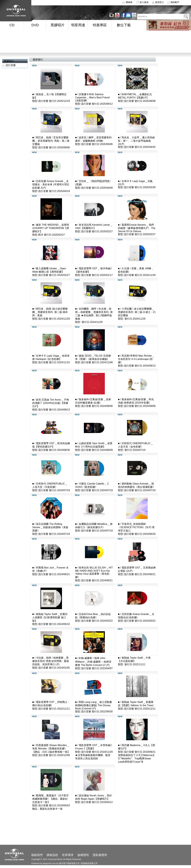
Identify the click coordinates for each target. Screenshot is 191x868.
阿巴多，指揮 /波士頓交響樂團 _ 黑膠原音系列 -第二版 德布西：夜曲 (50, 312)
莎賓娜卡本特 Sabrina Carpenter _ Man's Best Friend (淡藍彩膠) (92, 97)
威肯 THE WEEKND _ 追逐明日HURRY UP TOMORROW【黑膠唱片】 (51, 228)
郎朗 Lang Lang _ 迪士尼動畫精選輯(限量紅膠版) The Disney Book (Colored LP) (94, 705)
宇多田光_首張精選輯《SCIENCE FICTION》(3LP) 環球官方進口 (136, 527)
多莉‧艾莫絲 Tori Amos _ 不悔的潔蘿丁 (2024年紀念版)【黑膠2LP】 (51, 403)
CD (12, 25)
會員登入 (160, 2)
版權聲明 (83, 855)
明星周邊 (78, 25)
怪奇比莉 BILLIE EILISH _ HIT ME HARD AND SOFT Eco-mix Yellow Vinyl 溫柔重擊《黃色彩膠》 (94, 572)
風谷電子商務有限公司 (69, 863)
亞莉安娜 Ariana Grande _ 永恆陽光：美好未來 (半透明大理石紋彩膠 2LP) (51, 184)
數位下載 (124, 25)
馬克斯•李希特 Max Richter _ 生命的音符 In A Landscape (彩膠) (136, 359)
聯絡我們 (37, 855)
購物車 (129, 2)
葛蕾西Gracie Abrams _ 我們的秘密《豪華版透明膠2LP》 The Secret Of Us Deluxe (137, 228)
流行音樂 (11, 65)
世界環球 (68, 855)
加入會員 (144, 2)
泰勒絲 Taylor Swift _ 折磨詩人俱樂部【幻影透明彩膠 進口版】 (50, 617)
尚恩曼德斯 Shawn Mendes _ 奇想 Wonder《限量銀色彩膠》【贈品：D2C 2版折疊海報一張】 (51, 749)
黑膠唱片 (58, 25)
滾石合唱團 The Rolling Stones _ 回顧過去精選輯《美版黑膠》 (50, 527)
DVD (35, 25)
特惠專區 (100, 25)
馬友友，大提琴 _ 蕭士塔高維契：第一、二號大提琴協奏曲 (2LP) (136, 141)
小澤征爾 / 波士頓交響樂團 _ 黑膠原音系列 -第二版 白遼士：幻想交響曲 (137, 312)
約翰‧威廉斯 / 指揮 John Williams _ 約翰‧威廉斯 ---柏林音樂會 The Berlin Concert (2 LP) (93, 662)
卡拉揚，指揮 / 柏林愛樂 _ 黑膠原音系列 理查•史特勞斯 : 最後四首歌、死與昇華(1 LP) (51, 661)
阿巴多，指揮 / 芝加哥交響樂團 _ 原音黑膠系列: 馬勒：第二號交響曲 (51, 141)
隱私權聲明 (100, 855)
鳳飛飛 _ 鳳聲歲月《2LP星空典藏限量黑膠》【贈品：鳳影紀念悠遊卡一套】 (50, 799)
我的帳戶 (175, 2)
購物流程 (52, 855)
